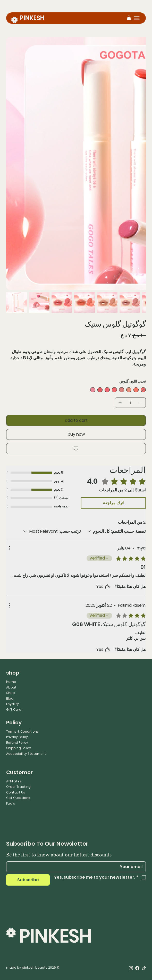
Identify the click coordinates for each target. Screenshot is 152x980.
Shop (11, 693)
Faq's (11, 803)
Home (11, 682)
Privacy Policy (17, 737)
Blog (10, 698)
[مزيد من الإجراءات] (10, 548)
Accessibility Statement (26, 754)
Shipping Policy (19, 748)
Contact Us (16, 792)
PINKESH (32, 18)
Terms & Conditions (22, 731)
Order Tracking (18, 787)
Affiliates (14, 781)
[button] (129, 18)
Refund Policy (17, 743)
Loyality (12, 704)
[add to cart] (76, 420)
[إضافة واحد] (120, 403)
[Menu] (137, 18)
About (11, 687)
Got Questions (18, 798)
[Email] (78, 867)
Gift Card (14, 710)
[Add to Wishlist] (76, 449)
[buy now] (76, 434)
